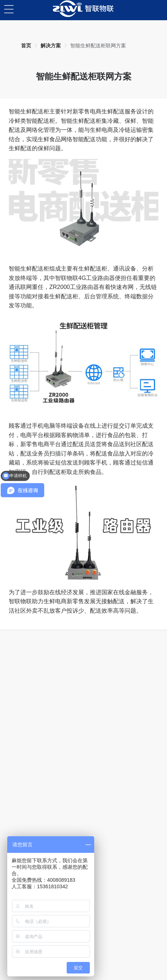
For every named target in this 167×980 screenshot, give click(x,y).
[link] (26, 46)
